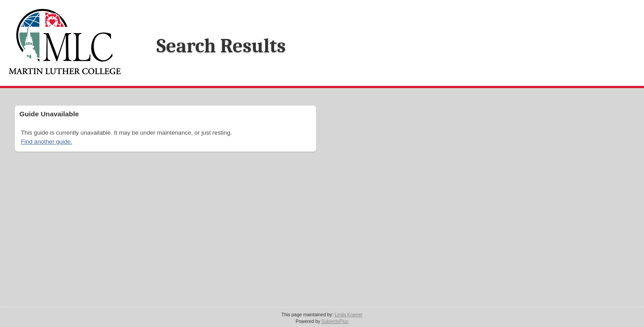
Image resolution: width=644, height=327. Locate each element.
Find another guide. (47, 142)
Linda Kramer (348, 315)
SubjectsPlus (335, 321)
